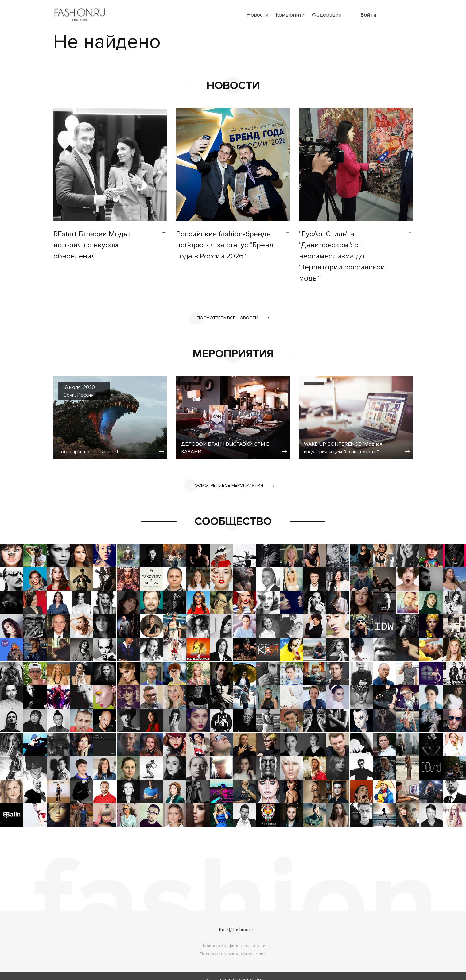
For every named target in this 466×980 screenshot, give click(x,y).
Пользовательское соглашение (233, 945)
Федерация (327, 15)
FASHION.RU (249, 972)
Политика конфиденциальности (233, 937)
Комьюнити (290, 15)
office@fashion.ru (234, 921)
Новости (257, 15)
